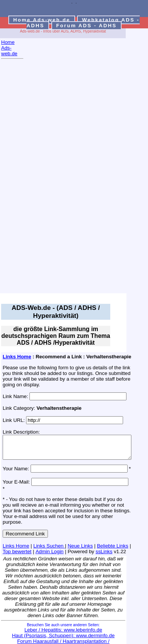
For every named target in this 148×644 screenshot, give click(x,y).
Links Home (17, 357)
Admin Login (40, 545)
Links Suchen (49, 539)
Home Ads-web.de (42, 20)
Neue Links (80, 539)
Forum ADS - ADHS (86, 26)
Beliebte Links (113, 539)
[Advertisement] (31, 179)
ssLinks (94, 545)
